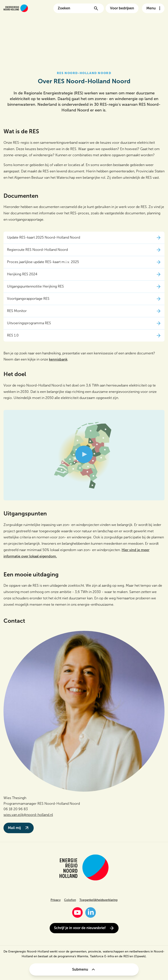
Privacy (56, 900)
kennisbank (58, 359)
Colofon (70, 900)
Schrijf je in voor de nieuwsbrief (84, 928)
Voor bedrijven (122, 8)
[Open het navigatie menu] (153, 8)
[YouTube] (77, 912)
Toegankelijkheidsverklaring (98, 900)
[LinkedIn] (91, 912)
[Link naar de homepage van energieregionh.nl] (16, 8)
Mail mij (19, 828)
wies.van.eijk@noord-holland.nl (28, 815)
